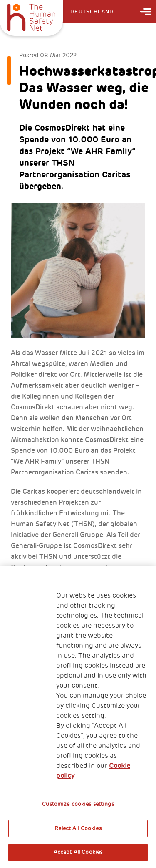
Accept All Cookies (78, 852)
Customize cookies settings (78, 804)
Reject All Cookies (78, 828)
